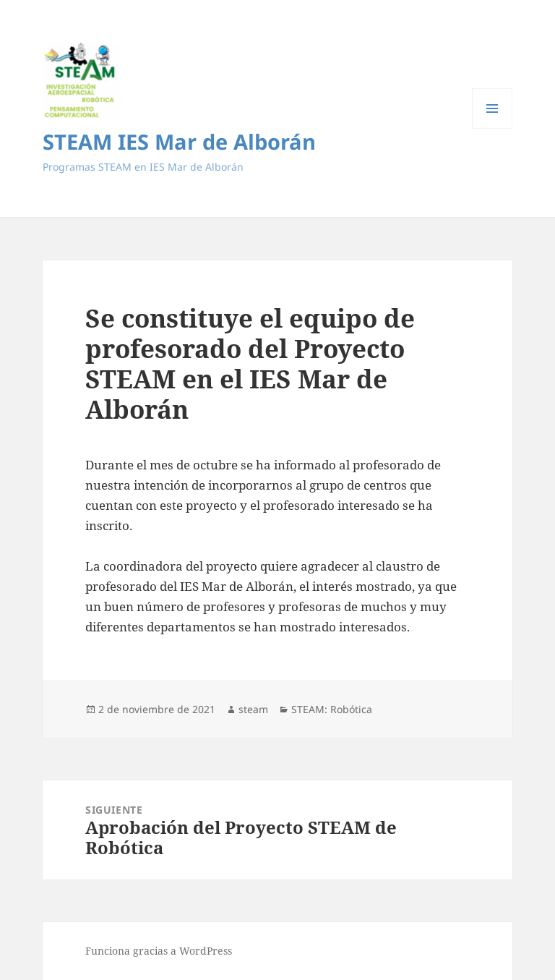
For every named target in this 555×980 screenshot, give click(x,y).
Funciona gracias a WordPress (159, 951)
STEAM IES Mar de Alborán (179, 141)
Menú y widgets (492, 128)
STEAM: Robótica (332, 709)
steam (253, 709)
